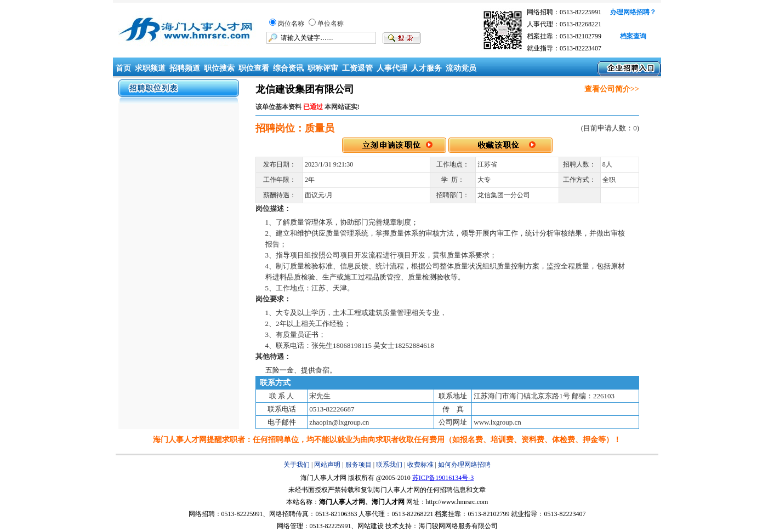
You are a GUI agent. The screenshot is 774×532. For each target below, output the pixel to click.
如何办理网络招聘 (464, 465)
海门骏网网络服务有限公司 (458, 526)
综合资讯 (288, 68)
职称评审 (323, 68)
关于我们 (297, 465)
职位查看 (254, 68)
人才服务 (426, 68)
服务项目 (358, 465)
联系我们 (389, 465)
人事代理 (392, 68)
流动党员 (461, 68)
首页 (122, 68)
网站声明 (327, 465)
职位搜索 (219, 68)
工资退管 (357, 68)
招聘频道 (185, 68)
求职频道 (150, 68)
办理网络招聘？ (633, 12)
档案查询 (633, 36)
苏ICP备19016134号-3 (443, 478)
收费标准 (420, 465)
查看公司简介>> (612, 89)
